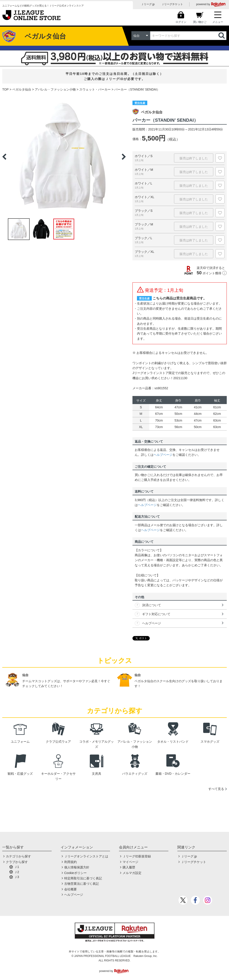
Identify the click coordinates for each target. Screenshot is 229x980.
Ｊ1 (17, 867)
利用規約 (70, 862)
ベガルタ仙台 (22, 89)
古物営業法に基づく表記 (81, 884)
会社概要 (70, 889)
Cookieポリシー (75, 873)
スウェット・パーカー (95, 89)
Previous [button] (4, 157)
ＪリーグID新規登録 (137, 856)
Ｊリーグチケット (172, 4)
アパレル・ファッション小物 (55, 89)
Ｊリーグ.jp (148, 4)
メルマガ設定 (132, 873)
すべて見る (216, 789)
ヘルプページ (163, 455)
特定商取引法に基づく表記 (83, 878)
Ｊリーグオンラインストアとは (86, 856)
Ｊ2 (17, 872)
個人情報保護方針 (77, 867)
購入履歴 (129, 867)
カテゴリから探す (18, 856)
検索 (222, 36)
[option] (64, 157)
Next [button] (124, 157)
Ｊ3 (17, 877)
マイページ (130, 862)
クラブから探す (17, 862)
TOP (6, 89)
